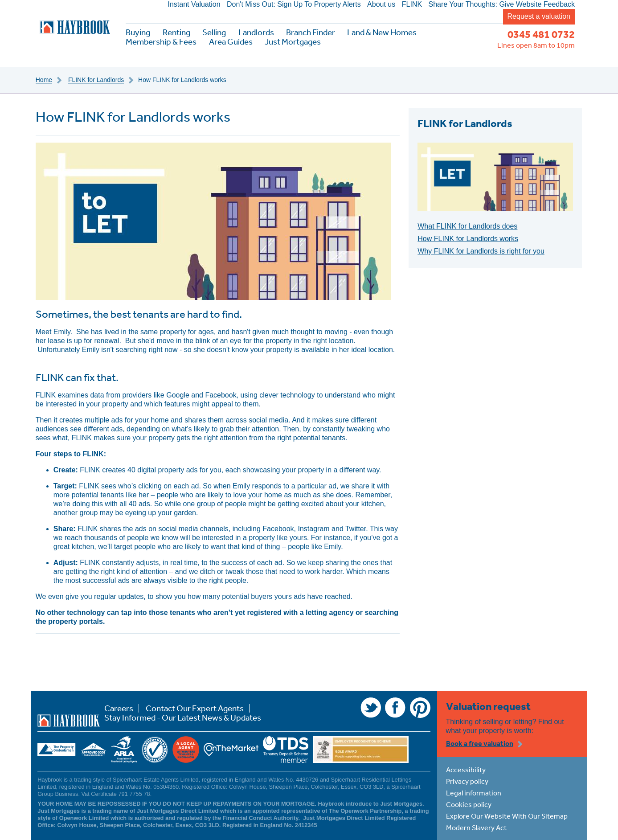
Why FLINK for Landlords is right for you (481, 251)
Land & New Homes (382, 32)
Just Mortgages (293, 42)
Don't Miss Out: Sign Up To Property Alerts (294, 4)
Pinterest (420, 708)
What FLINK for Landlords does (467, 226)
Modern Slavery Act (476, 828)
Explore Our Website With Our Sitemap (507, 816)
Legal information (474, 793)
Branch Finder (311, 32)
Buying (138, 32)
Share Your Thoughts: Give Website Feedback (502, 4)
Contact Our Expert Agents (195, 708)
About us (381, 4)
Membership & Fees (161, 42)
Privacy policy (467, 781)
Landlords (256, 32)
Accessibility (466, 770)
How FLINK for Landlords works (468, 239)
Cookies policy (469, 804)
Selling (214, 32)
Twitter (371, 708)
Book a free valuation (480, 743)
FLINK (412, 4)
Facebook (395, 708)
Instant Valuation (194, 4)
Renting (176, 32)
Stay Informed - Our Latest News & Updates (183, 718)
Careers (119, 708)
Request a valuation (539, 16)
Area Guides (231, 42)
